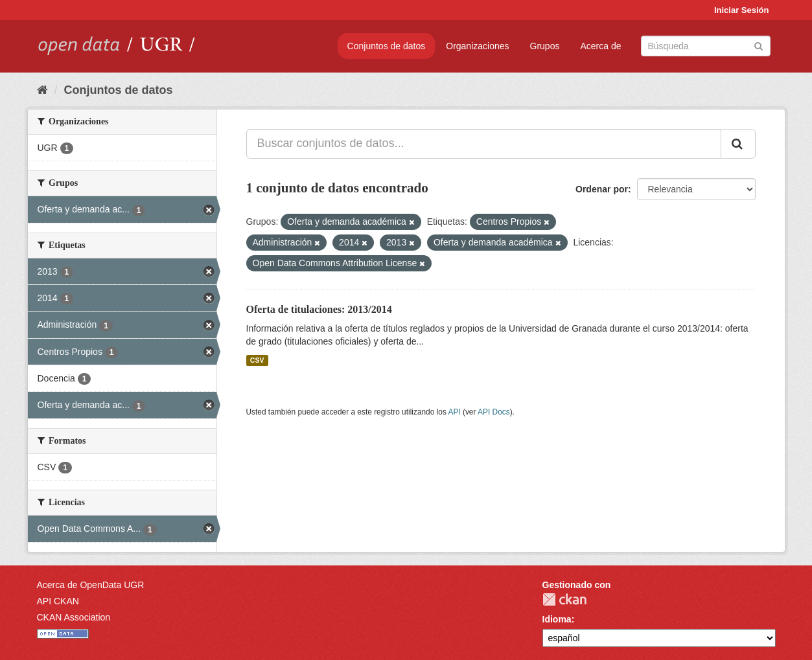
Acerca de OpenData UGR (91, 585)
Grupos (545, 46)
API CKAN (58, 601)
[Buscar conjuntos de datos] (706, 46)
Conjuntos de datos (387, 46)
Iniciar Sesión (742, 10)
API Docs (494, 412)
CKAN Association (74, 617)
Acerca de (600, 46)
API (454, 412)
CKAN (564, 599)
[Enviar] (759, 45)
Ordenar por (602, 189)
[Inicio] (42, 90)
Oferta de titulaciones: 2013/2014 (319, 309)
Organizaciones (477, 46)
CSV (257, 360)
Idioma (557, 619)
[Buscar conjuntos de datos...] (484, 144)
